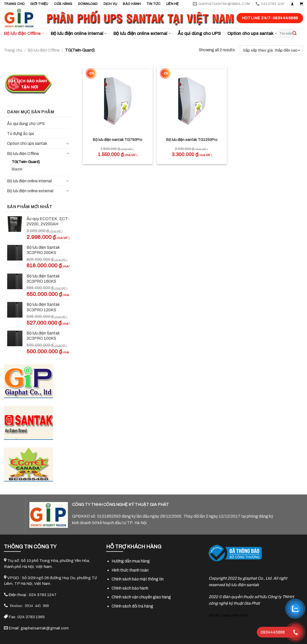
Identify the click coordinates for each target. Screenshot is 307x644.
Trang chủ (14, 4)
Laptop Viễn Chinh (234, 615)
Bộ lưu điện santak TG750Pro (118, 140)
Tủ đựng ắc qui (20, 134)
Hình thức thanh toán (130, 570)
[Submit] (295, 34)
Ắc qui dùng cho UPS (199, 33)
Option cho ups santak (252, 34)
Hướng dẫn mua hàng (131, 561)
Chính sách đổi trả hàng (132, 606)
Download (88, 4)
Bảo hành (132, 4)
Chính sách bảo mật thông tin (138, 579)
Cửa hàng (63, 4)
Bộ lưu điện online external (142, 34)
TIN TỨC (153, 4)
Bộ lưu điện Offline (24, 34)
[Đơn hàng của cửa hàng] (271, 50)
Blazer (17, 169)
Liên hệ (172, 4)
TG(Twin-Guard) (26, 162)
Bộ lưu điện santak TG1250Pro (192, 140)
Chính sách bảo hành (130, 588)
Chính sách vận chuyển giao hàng (141, 597)
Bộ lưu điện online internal (79, 34)
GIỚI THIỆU (39, 4)
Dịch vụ (110, 4)
